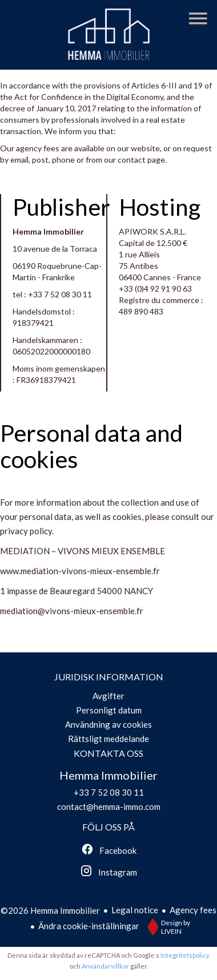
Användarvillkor (105, 966)
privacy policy (26, 531)
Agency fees (193, 910)
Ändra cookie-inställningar (89, 926)
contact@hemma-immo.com (109, 806)
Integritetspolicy (185, 955)
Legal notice (135, 910)
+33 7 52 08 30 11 (60, 294)
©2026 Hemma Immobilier (50, 910)
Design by (166, 927)
